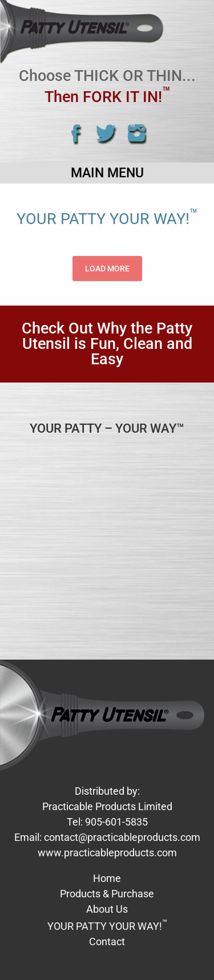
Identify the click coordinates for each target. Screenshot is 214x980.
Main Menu (107, 173)
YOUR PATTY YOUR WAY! (107, 926)
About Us (107, 909)
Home (107, 878)
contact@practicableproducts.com (122, 837)
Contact (107, 942)
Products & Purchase (107, 894)
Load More (107, 269)
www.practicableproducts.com (107, 853)
